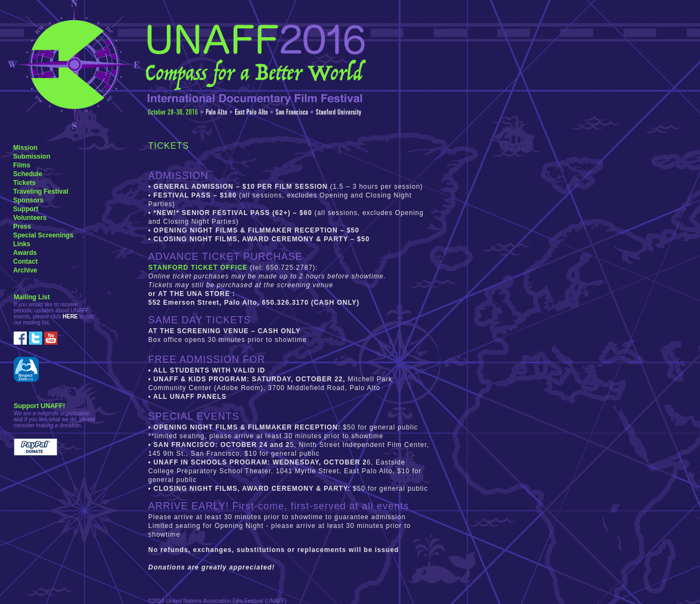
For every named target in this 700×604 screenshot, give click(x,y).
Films (22, 165)
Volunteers (30, 218)
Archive (25, 270)
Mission (25, 148)
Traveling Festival (41, 191)
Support (26, 209)
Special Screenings (43, 235)
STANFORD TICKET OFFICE (199, 268)
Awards (25, 253)
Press (22, 226)
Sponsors (28, 200)
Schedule (28, 174)
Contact (25, 262)
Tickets (24, 183)
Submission (32, 156)
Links (22, 244)
